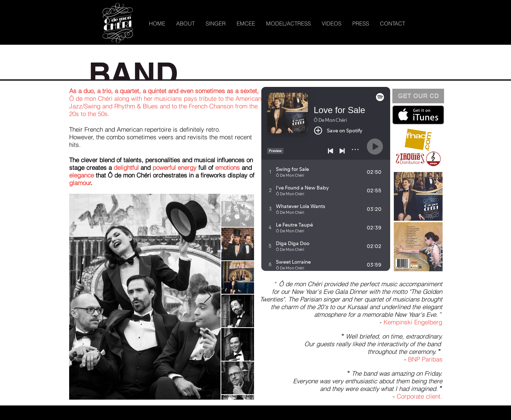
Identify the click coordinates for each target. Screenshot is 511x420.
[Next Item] (208, 297)
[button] (216, 23)
